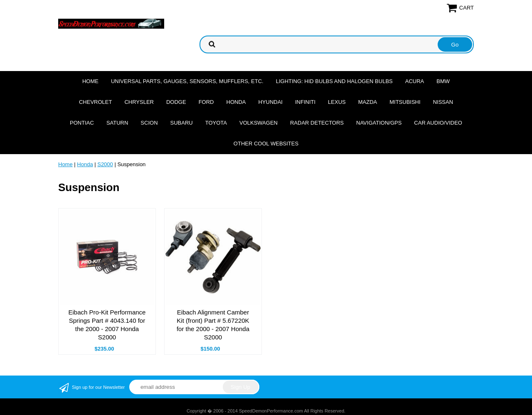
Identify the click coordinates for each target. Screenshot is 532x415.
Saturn (117, 123)
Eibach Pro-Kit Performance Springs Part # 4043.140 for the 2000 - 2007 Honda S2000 (107, 325)
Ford (206, 102)
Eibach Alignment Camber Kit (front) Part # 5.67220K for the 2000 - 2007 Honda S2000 (213, 325)
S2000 (105, 164)
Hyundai (270, 102)
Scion (149, 123)
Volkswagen (259, 123)
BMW (443, 81)
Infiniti (305, 102)
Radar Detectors (317, 123)
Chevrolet (95, 102)
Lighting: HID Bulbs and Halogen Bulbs (334, 81)
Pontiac (82, 123)
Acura (415, 81)
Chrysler (139, 102)
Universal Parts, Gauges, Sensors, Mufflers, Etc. (187, 81)
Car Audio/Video (438, 123)
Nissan (443, 102)
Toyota (216, 123)
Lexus (337, 102)
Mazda (368, 102)
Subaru (182, 123)
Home (90, 81)
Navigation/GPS (379, 123)
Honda (236, 102)
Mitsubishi (405, 102)
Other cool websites (266, 144)
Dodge (176, 102)
